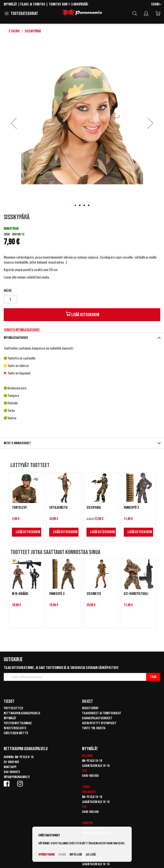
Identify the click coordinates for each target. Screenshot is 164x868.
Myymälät (10, 4)
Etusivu (14, 31)
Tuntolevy (19, 508)
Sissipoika (94, 508)
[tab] (82, 338)
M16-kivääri (20, 594)
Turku (86, 787)
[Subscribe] (153, 677)
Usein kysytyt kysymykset (99, 723)
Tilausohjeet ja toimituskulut (102, 713)
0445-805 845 (90, 812)
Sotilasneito (58, 508)
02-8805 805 (11, 762)
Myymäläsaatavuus (16, 338)
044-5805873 (12, 772)
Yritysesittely (14, 708)
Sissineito (94, 594)
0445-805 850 (90, 776)
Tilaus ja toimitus (33, 4)
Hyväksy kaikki (47, 855)
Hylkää (62, 855)
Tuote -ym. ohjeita (94, 728)
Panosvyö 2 (131, 508)
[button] (156, 5)
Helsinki (87, 756)
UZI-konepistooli (136, 594)
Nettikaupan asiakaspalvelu (22, 713)
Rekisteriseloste (15, 728)
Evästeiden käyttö (16, 733)
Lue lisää (91, 855)
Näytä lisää (76, 855)
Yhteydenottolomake (18, 723)
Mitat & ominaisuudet (17, 443)
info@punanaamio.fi (17, 777)
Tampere (87, 823)
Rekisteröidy (90, 708)
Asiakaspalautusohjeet (97, 718)
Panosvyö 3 (57, 594)
